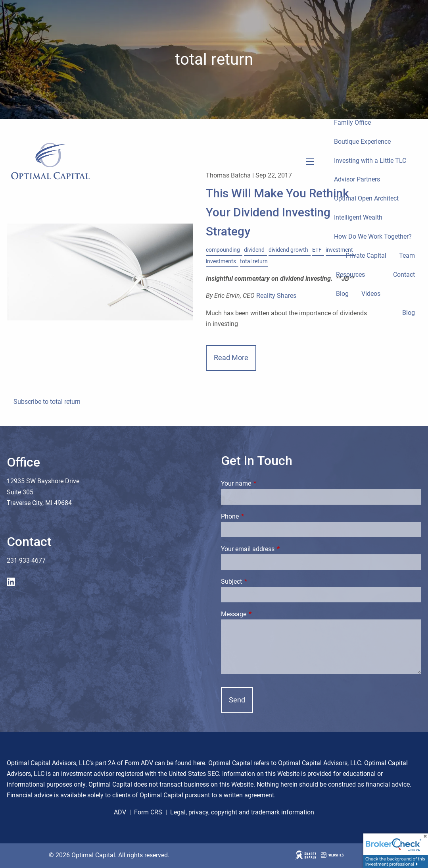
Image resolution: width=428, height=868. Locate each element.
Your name (266, 483)
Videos (371, 294)
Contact (404, 275)
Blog (342, 294)
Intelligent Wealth (358, 217)
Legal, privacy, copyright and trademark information (242, 812)
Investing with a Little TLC (370, 161)
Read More (231, 358)
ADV (120, 812)
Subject (261, 582)
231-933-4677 (26, 560)
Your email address (277, 549)
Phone (260, 516)
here (199, 763)
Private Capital (366, 256)
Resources (350, 275)
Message (263, 614)
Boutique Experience (362, 142)
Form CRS (148, 812)
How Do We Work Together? (373, 236)
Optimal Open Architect (366, 198)
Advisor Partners (357, 179)
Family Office (352, 122)
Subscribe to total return (47, 402)
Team (407, 256)
